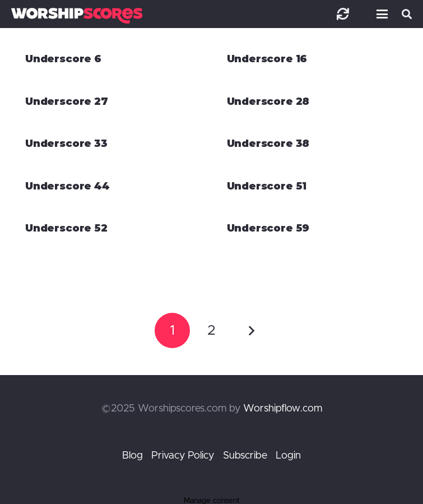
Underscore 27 (67, 101)
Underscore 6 (63, 59)
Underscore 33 (66, 144)
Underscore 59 (268, 228)
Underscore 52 (66, 228)
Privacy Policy (183, 456)
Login (288, 456)
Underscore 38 (268, 144)
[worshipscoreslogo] (77, 15)
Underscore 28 (268, 101)
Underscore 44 (68, 186)
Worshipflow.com (283, 409)
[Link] (343, 14)
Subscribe (245, 456)
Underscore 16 (267, 59)
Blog (133, 456)
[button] (380, 14)
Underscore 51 (267, 186)
